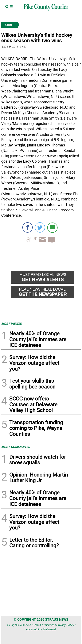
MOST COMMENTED (16, 447)
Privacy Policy (65, 625)
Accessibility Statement (41, 629)
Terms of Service (44, 625)
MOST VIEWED (12, 324)
